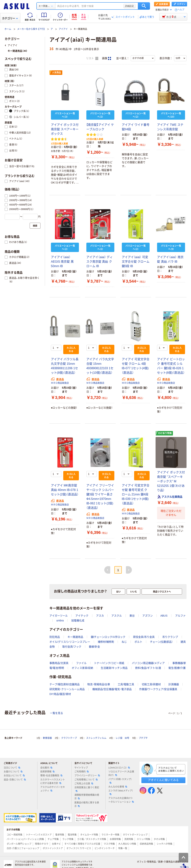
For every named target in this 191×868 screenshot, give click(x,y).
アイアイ (63, 29)
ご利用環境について (86, 780)
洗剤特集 (129, 839)
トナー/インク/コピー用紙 (109, 663)
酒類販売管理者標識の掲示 (87, 797)
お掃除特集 (115, 839)
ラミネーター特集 (110, 835)
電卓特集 (60, 835)
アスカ (100, 616)
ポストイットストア (53, 848)
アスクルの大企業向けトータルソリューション (121, 800)
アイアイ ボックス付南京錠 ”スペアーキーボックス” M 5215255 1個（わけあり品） (171, 481)
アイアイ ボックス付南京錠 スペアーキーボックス (65, 129)
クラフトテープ (69, 738)
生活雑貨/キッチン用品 (114, 668)
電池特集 (72, 835)
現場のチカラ (42, 844)
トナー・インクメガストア (39, 835)
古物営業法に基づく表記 (87, 789)
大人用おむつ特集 (127, 844)
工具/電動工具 (126, 684)
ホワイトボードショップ (135, 835)
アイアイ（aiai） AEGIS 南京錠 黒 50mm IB (62, 262)
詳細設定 (129, 6)
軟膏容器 (47, 738)
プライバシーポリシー (87, 776)
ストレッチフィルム (96, 738)
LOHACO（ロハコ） (119, 768)
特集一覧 (123, 848)
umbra (60, 620)
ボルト (138, 642)
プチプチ (143, 738)
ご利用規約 (82, 772)
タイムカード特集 (89, 835)
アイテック (82, 616)
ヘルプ (181, 10)
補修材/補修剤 (106, 642)
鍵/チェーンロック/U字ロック (108, 637)
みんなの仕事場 (118, 787)
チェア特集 (53, 839)
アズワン (148, 616)
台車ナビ (56, 844)
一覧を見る (57, 713)
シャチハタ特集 (165, 844)
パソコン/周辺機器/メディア (148, 663)
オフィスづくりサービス (79, 848)
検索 (144, 6)
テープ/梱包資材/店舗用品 (65, 684)
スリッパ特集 (143, 839)
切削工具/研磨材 (151, 684)
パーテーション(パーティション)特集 (25, 839)
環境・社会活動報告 (51, 776)
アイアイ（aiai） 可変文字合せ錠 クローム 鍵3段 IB (136, 262)
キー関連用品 (75, 637)
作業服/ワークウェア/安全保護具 (158, 689)
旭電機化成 (78, 620)
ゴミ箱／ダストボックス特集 (92, 839)
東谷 (132, 616)
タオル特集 (159, 839)
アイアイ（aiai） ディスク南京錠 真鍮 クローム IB (100, 262)
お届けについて (13, 772)
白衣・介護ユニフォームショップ (23, 848)
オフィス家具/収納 (82, 668)
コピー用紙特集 (15, 835)
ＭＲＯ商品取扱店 (60, 383)
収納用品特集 (146, 844)
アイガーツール (59, 616)
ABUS (164, 616)
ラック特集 (68, 839)
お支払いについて (14, 776)
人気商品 (57, 73)
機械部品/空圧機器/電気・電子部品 (112, 689)
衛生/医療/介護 (177, 668)
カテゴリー (10, 18)
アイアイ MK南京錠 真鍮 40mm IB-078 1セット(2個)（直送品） (65, 490)
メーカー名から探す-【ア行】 (31, 29)
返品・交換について (15, 780)
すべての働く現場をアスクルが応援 (82, 844)
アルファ (180, 616)
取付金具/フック (72, 647)
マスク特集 (109, 844)
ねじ (124, 642)
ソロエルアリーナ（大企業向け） (121, 773)
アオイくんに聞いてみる (163, 780)
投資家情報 (47, 772)
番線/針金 (94, 647)
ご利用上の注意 (84, 784)
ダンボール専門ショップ (19, 844)
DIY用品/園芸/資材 (60, 694)
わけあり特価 (165, 433)
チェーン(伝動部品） (162, 642)
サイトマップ (81, 768)
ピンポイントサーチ (105, 848)
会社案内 (46, 768)
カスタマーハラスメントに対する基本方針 (53, 781)
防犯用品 (55, 637)
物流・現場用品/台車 (99, 684)
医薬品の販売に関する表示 (87, 804)
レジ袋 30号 (122, 738)
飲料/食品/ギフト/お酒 (148, 668)
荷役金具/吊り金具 (144, 637)
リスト (92, 58)
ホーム (8, 29)
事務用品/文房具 (59, 663)
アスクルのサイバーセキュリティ (53, 789)
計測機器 (174, 684)
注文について (12, 768)
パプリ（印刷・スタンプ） (120, 781)
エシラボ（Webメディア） (121, 792)
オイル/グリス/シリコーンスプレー (70, 642)
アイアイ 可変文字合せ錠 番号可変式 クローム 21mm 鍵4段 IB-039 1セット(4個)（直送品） (136, 494)
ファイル (81, 663)
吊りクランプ (170, 637)
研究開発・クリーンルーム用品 (67, 689)
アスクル (117, 616)
